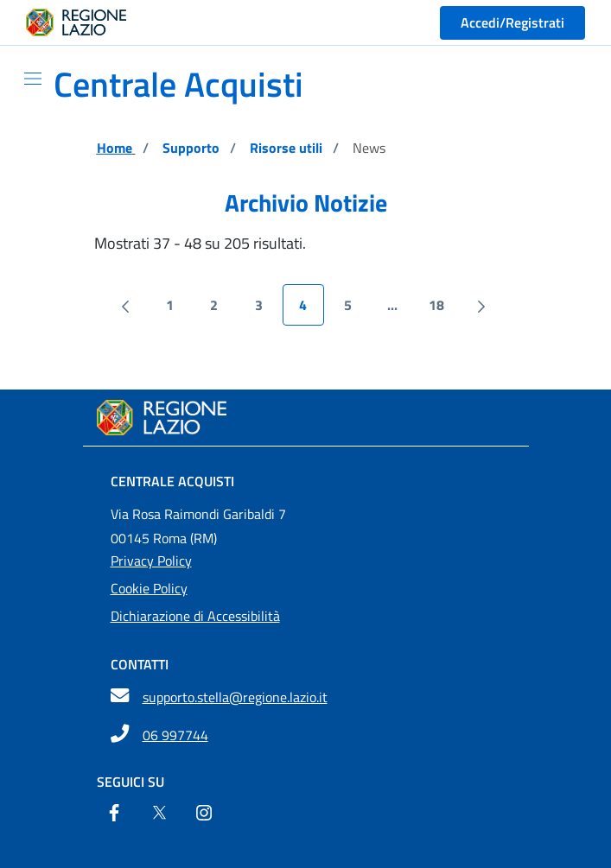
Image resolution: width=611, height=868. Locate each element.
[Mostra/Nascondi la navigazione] (26, 79)
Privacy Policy (151, 561)
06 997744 (175, 735)
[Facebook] (114, 814)
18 (443, 309)
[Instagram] (204, 814)
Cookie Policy (149, 588)
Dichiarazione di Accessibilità (195, 616)
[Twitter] (159, 814)
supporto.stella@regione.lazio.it (235, 697)
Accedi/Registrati (512, 22)
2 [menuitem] (223, 309)
